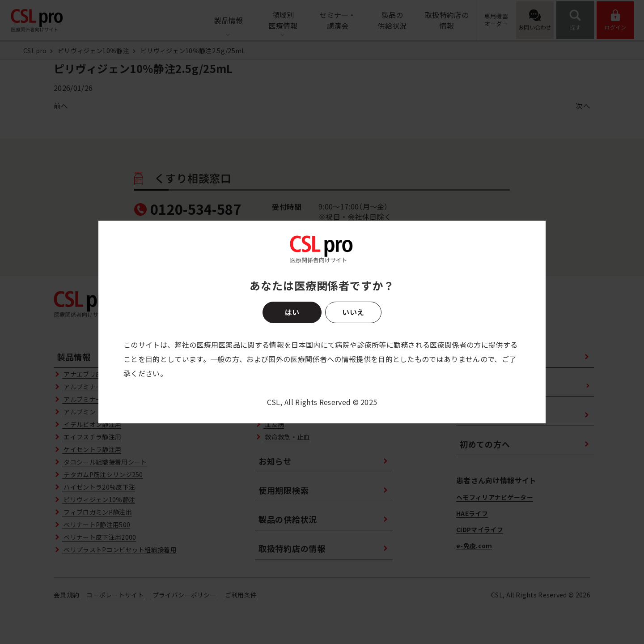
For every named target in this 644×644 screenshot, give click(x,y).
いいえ (353, 312)
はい (292, 312)
